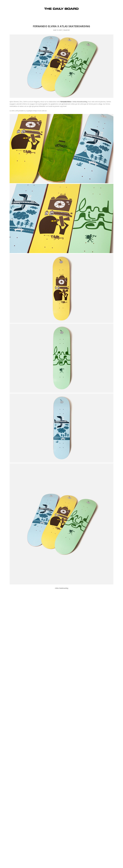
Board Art (67, 30)
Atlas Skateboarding (62, 588)
